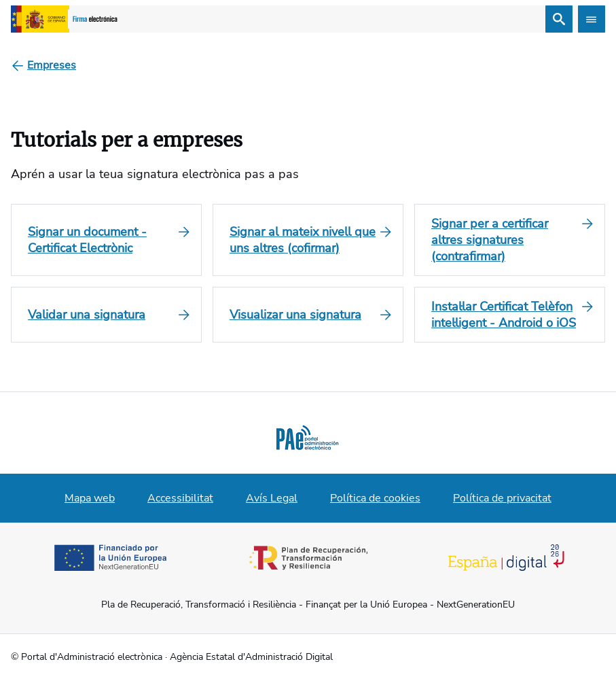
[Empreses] (52, 65)
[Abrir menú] (592, 19)
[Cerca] (559, 19)
